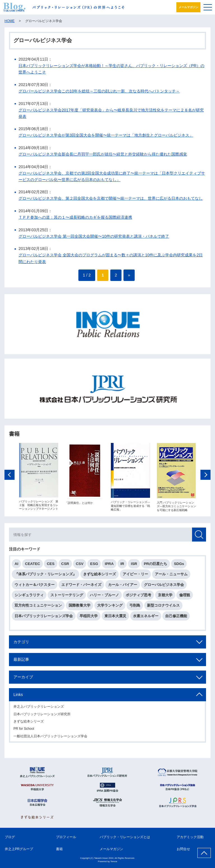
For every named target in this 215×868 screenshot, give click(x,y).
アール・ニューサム (171, 575)
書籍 (59, 849)
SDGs (179, 565)
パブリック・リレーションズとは (125, 837)
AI (16, 565)
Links (18, 696)
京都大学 (165, 596)
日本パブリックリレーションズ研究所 (42, 715)
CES (51, 565)
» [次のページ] (129, 275)
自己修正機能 (176, 617)
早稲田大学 (89, 617)
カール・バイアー (123, 586)
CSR (65, 565)
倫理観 (185, 596)
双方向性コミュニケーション (38, 607)
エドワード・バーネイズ (81, 586)
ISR (134, 565)
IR (122, 565)
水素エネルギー (146, 617)
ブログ (10, 837)
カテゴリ (21, 643)
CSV (80, 565)
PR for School (24, 730)
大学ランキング (110, 607)
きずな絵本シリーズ (100, 575)
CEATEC (32, 565)
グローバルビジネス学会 (164, 586)
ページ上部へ (204, 853)
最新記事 (21, 661)
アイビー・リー (135, 575)
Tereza (114, 861)
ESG (94, 565)
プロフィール (66, 837)
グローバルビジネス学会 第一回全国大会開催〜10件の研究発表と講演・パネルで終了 (94, 236)
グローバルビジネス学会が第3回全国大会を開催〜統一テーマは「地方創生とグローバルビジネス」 (106, 135)
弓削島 (135, 607)
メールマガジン (188, 7)
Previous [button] (10, 476)
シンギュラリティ (29, 596)
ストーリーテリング (67, 596)
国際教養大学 (80, 607)
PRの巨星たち (156, 565)
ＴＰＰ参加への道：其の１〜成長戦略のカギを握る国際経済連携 (75, 217)
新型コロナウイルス (163, 607)
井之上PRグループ (19, 849)
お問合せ (183, 849)
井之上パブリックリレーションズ (39, 708)
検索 (199, 536)
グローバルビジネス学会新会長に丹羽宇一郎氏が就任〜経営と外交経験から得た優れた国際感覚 (103, 154)
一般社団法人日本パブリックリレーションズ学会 (50, 737)
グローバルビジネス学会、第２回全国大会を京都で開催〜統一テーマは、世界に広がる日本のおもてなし (111, 198)
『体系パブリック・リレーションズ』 (45, 575)
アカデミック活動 (190, 837)
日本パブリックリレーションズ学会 (44, 617)
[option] (39, 478)
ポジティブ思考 (138, 596)
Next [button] (205, 476)
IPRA (109, 565)
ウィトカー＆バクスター (35, 586)
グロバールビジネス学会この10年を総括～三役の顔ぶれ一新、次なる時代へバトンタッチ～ (99, 91)
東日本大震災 (115, 617)
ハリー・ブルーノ (104, 596)
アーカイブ (23, 678)
